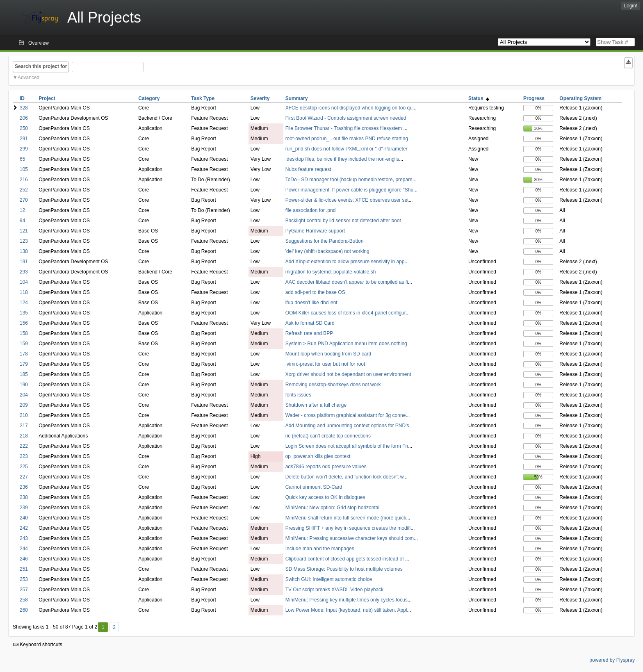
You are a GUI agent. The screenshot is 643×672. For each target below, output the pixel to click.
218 (24, 436)
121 (24, 231)
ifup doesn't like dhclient (311, 303)
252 (24, 190)
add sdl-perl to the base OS (315, 292)
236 (24, 487)
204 (24, 395)
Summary (297, 98)
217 (24, 426)
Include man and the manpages (320, 549)
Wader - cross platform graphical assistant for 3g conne (346, 415)
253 (24, 579)
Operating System (580, 98)
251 (24, 569)
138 (24, 251)
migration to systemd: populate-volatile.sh (331, 272)
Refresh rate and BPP (309, 333)
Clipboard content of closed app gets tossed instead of (345, 559)
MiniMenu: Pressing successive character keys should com (350, 538)
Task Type (203, 98)
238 (24, 497)
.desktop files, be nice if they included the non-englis (342, 159)
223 (24, 456)
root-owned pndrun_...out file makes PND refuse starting (347, 139)
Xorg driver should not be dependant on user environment (348, 374)
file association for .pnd (311, 210)
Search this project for (41, 66)
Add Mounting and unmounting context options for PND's (347, 426)
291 (24, 139)
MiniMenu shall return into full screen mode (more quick (346, 518)
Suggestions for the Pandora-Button (325, 241)
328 (24, 108)
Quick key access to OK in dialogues (325, 497)
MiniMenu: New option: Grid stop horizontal (332, 508)
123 (24, 241)
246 (24, 559)
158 (24, 333)
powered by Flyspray (612, 660)
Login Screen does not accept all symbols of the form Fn (347, 446)
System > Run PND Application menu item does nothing (346, 344)
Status (479, 98)
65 (22, 159)
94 (22, 221)
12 (22, 210)
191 (24, 262)
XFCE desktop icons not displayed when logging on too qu (349, 108)
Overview (39, 43)
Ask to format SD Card (310, 323)
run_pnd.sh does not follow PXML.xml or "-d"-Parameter (347, 149)
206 (24, 118)
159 (24, 344)
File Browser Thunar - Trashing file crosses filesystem (344, 128)
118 (24, 292)
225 (24, 467)
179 (24, 364)
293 (24, 272)
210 (24, 415)
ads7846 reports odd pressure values (326, 467)
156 (24, 323)
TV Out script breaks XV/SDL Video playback (334, 590)
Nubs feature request (308, 169)
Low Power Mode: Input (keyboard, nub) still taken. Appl (346, 610)
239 (24, 508)
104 (24, 282)
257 (24, 590)
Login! (630, 6)
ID (22, 98)
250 (24, 128)
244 (24, 549)
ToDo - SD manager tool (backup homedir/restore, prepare (349, 180)
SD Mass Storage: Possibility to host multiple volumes (344, 569)
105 (24, 169)
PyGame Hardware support (315, 231)
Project (47, 98)
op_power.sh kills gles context (318, 456)
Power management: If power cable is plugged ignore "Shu (349, 190)
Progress (534, 98)
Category (149, 98)
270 (24, 200)
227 (24, 477)
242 (24, 528)
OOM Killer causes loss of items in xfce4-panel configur (345, 313)
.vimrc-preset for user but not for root (325, 364)
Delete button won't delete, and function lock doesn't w (344, 477)
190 (24, 385)
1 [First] (103, 627)
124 (24, 303)
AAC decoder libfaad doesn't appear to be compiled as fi (347, 282)
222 (24, 446)
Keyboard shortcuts (38, 645)
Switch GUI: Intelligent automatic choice (329, 579)
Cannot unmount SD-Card (314, 487)
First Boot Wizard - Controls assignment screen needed (346, 118)
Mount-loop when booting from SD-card (328, 354)
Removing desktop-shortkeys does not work (333, 385)
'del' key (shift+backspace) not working (327, 251)
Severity (260, 98)
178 (24, 354)
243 (24, 538)
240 (24, 518)
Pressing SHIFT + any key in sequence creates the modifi (348, 528)
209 (24, 405)
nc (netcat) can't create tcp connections (328, 436)
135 (24, 313)
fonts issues (298, 395)
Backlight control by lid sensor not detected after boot (343, 221)
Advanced (29, 77)
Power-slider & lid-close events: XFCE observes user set (347, 200)
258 (24, 600)
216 (24, 180)
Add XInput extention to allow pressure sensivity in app (345, 262)
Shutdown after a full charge (316, 405)
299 (24, 149)
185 (24, 374)
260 (24, 610)
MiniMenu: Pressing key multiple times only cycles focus (347, 600)
